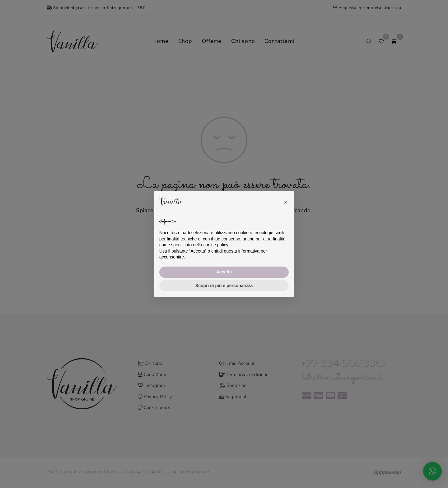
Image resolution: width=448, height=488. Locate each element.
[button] (286, 201)
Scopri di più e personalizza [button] (224, 286)
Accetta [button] (224, 272)
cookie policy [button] (216, 245)
